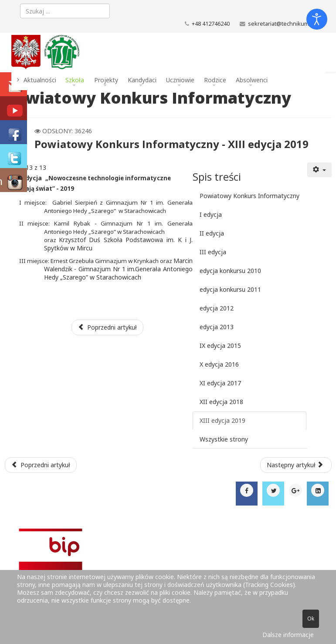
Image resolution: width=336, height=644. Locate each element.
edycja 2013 (217, 327)
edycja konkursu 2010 (230, 271)
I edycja (211, 214)
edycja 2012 (217, 308)
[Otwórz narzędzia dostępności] (317, 19)
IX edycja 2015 (220, 346)
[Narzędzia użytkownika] (319, 170)
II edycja (212, 233)
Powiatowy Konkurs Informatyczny (249, 196)
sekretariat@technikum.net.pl (287, 24)
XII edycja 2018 (221, 402)
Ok (311, 619)
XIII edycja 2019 (222, 420)
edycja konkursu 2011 (230, 289)
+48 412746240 (211, 24)
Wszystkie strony (224, 439)
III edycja (213, 252)
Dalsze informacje (288, 635)
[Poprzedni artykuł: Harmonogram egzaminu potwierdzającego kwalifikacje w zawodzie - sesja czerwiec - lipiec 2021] (41, 465)
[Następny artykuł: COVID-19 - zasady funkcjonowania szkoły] (296, 465)
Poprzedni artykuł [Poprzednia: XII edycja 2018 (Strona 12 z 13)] (108, 327)
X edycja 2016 (219, 364)
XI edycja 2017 (220, 383)
